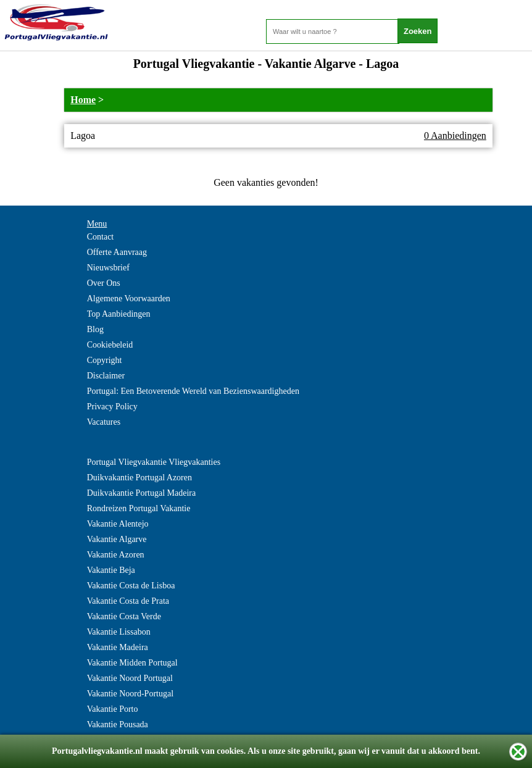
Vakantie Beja (111, 570)
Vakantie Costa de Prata (128, 601)
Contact (101, 237)
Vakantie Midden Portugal (132, 663)
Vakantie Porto (113, 709)
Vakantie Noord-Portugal (130, 694)
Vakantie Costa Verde (124, 616)
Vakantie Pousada (118, 724)
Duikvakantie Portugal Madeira (142, 493)
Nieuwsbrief (108, 268)
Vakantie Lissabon (119, 632)
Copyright (105, 360)
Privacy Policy (112, 407)
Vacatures (104, 422)
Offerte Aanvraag (117, 252)
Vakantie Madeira (118, 647)
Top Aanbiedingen (119, 314)
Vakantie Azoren (116, 555)
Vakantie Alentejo (118, 524)
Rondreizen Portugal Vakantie (139, 508)
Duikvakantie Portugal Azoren (139, 478)
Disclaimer (106, 376)
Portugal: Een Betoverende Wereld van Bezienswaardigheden (193, 391)
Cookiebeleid (110, 345)
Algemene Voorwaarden (129, 298)
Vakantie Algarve (117, 539)
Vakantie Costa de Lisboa (131, 586)
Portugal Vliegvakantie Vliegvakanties (154, 462)
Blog (95, 329)
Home (83, 100)
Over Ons (104, 283)
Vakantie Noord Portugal (130, 678)
